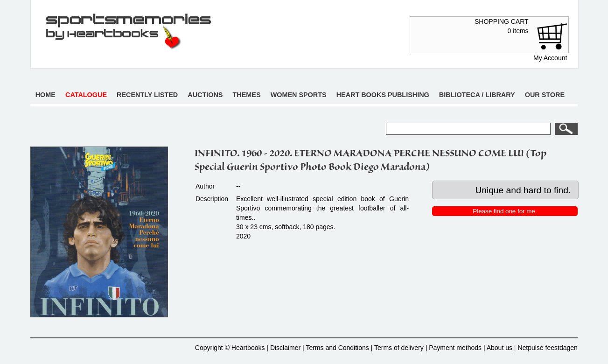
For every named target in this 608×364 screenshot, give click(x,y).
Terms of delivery (399, 348)
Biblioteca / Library (477, 95)
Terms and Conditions (337, 348)
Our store (545, 95)
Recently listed (147, 95)
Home (45, 95)
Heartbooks (248, 348)
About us (500, 348)
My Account (550, 58)
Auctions (205, 95)
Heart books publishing (383, 95)
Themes (247, 95)
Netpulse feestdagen (547, 348)
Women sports (299, 95)
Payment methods (455, 348)
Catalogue (86, 95)
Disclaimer (285, 348)
